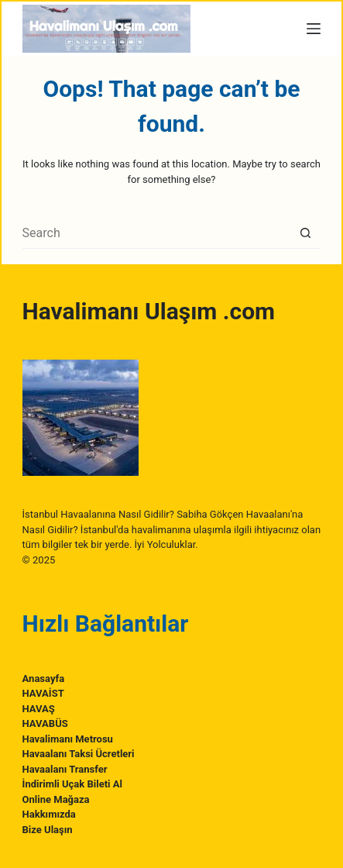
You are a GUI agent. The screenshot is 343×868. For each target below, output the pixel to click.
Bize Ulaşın (48, 830)
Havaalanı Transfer (65, 769)
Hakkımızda (49, 814)
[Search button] (305, 233)
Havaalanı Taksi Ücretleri (79, 754)
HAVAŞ (39, 709)
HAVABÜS (45, 723)
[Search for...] (156, 233)
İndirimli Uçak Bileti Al (72, 784)
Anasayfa (44, 679)
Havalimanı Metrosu (68, 739)
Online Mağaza (56, 799)
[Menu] (314, 29)
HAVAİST (43, 693)
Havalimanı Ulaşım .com (149, 311)
